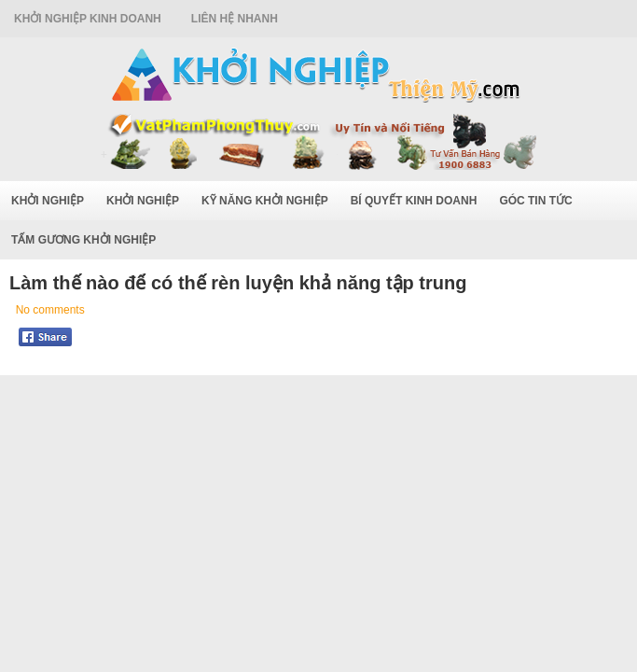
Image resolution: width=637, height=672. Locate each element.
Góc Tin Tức (535, 201)
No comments (50, 310)
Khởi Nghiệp (48, 201)
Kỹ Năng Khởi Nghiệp (265, 201)
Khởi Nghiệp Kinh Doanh (88, 19)
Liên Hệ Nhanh (235, 19)
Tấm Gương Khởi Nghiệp (83, 240)
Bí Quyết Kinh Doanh (414, 201)
